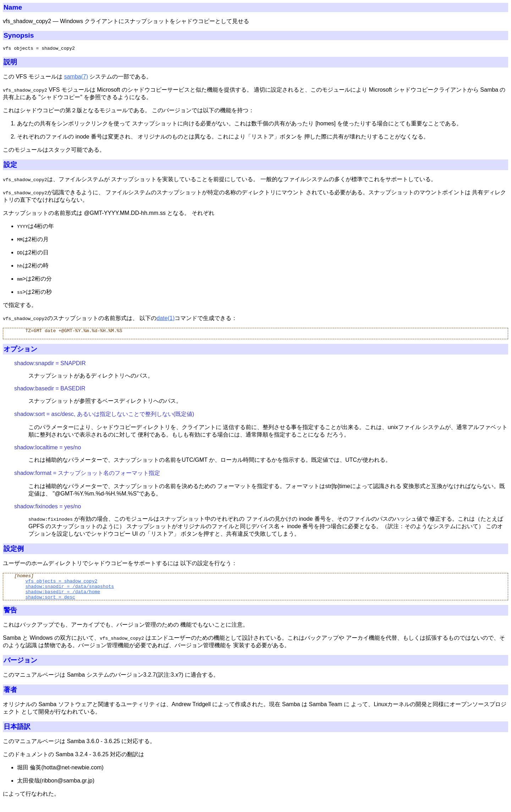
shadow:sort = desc (50, 605)
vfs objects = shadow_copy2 (61, 586)
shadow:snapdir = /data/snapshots (70, 592)
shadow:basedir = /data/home (63, 599)
